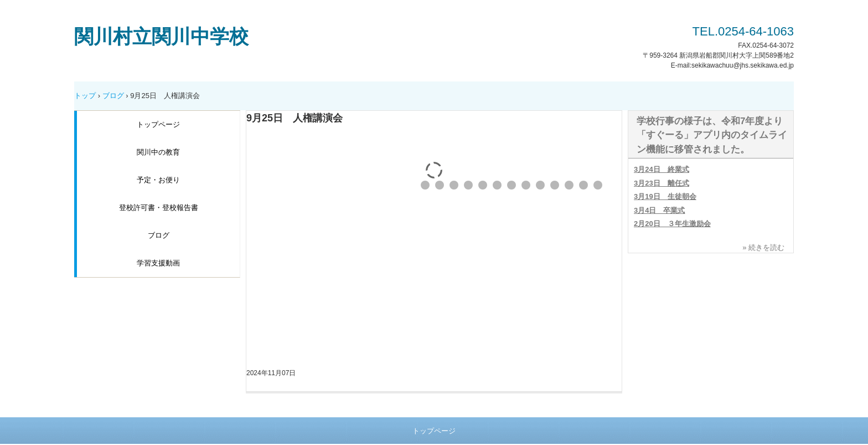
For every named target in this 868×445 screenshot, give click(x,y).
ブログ (113, 96)
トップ (85, 96)
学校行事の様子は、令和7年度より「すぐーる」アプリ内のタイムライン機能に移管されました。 (712, 135)
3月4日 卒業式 (659, 210)
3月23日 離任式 (662, 183)
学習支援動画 (158, 263)
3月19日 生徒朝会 (665, 196)
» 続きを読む (763, 247)
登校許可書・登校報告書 (159, 208)
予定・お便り (158, 180)
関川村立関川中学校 (161, 36)
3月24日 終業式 (662, 169)
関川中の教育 (158, 152)
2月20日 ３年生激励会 (672, 224)
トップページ (158, 124)
